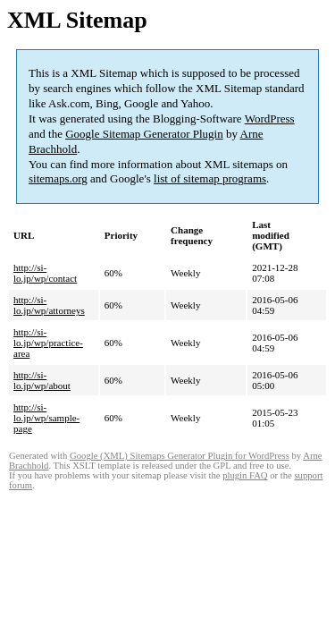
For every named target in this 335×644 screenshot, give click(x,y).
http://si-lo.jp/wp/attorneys (49, 305)
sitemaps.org (58, 178)
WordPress (270, 119)
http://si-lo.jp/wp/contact (45, 273)
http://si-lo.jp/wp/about (42, 380)
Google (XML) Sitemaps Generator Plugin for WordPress (180, 456)
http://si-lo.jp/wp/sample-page (46, 418)
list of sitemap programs (210, 178)
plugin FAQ (245, 475)
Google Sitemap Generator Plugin (144, 134)
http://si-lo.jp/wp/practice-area (48, 343)
